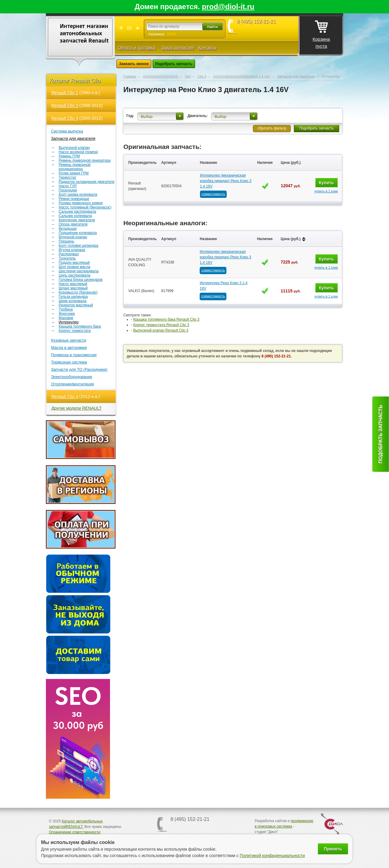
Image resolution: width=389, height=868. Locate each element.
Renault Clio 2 (65, 105)
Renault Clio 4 (65, 397)
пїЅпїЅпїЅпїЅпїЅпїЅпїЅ (160, 76)
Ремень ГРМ (69, 156)
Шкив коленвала (72, 301)
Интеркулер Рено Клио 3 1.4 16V (224, 286)
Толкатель (67, 258)
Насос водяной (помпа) (78, 152)
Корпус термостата (75, 331)
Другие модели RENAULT (77, 408)
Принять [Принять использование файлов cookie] (333, 849)
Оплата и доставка (137, 48)
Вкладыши (68, 229)
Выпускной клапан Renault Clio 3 (161, 330)
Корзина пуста (321, 33)
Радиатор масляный (76, 305)
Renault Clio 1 (65, 93)
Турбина (66, 309)
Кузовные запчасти (69, 340)
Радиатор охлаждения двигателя (86, 182)
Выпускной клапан (74, 148)
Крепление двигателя (77, 220)
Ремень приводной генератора (85, 160)
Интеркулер (69, 322)
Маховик (66, 318)
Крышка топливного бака (80, 326)
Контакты (207, 48)
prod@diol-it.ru (228, 7)
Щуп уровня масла (74, 267)
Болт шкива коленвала (78, 195)
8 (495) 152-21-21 (256, 22)
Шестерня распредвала (79, 271)
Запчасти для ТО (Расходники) (79, 369)
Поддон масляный (74, 263)
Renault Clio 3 (65, 118)
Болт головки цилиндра (78, 246)
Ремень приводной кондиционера (75, 167)
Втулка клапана (72, 250)
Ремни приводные (74, 199)
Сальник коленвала (75, 216)
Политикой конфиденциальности (272, 856)
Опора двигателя (73, 224)
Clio (188, 76)
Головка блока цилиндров (81, 280)
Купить (327, 183)
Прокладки (68, 190)
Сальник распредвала (77, 212)
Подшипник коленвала (78, 233)
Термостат (67, 177)
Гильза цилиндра (73, 297)
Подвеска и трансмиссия (74, 355)
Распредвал (69, 254)
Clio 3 (202, 76)
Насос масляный (73, 284)
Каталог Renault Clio (75, 81)
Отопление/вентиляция (72, 384)
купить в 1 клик (326, 191)
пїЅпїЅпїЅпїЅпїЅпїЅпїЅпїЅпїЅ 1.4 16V (242, 76)
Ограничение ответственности (75, 832)
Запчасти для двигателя (73, 138)
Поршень (66, 241)
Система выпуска (67, 131)
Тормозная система (69, 362)
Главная (130, 76)
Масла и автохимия (69, 348)
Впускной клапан (73, 237)
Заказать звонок (134, 64)
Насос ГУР (68, 186)
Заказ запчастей (177, 48)
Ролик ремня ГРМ (74, 173)
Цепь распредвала (74, 275)
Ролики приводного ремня (81, 203)
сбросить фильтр (272, 128)
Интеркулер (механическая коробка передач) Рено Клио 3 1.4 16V (226, 181)
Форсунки (67, 314)
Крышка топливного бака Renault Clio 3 (166, 319)
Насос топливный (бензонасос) (85, 207)
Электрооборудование (72, 377)
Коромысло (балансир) (78, 292)
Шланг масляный (73, 288)
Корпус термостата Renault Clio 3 (161, 325)
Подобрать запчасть (174, 64)
